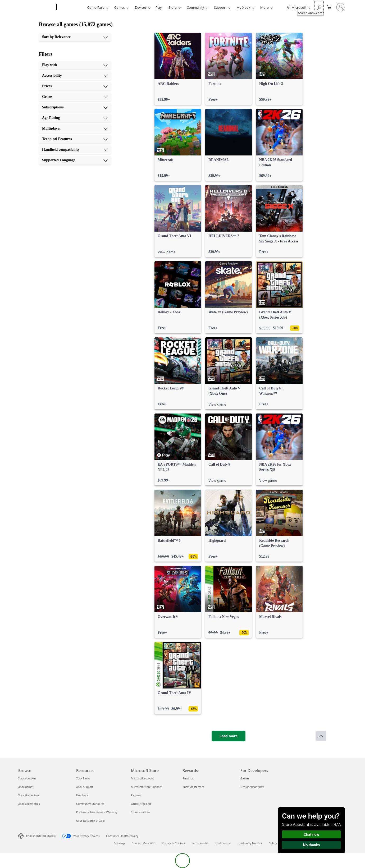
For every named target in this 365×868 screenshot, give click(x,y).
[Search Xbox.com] (319, 7)
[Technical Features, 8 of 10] (75, 139)
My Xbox (243, 7)
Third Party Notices (250, 843)
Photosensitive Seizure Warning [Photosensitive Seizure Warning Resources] (97, 812)
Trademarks (223, 843)
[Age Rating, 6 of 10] (75, 118)
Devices (141, 7)
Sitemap (119, 843)
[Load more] (229, 736)
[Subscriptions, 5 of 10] (75, 107)
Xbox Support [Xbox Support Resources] (85, 787)
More (264, 7)
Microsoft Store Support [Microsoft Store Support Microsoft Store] (146, 787)
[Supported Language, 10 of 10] (75, 160)
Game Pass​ (96, 7)
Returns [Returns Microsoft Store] (136, 795)
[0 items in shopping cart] (329, 7)
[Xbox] (71, 7)
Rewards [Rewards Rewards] (188, 778)
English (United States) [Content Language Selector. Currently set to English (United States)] (41, 836)
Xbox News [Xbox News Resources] (83, 778)
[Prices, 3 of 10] (75, 86)
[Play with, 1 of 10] (75, 65)
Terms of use (200, 843)
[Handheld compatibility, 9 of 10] (75, 150)
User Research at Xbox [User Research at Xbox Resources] (91, 821)
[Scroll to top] (321, 736)
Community (195, 7)
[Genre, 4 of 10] (75, 97)
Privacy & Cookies (173, 843)
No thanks (312, 845)
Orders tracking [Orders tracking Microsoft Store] (141, 804)
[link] (178, 69)
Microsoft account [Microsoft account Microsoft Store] (142, 778)
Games (120, 7)
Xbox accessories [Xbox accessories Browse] (29, 804)
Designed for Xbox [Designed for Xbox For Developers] (252, 787)
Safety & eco (277, 843)
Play (159, 7)
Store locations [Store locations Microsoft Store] (141, 812)
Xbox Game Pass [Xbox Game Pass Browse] (29, 795)
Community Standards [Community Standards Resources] (90, 804)
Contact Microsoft (143, 843)
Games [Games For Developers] (245, 778)
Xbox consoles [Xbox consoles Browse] (27, 778)
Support (220, 7)
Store (173, 7)
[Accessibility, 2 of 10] (75, 76)
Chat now (311, 834)
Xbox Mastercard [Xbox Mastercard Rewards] (193, 787)
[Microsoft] (36, 7)
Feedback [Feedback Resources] (82, 795)
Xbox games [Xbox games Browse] (26, 787)
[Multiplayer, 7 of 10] (75, 128)
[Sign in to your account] (340, 7)
